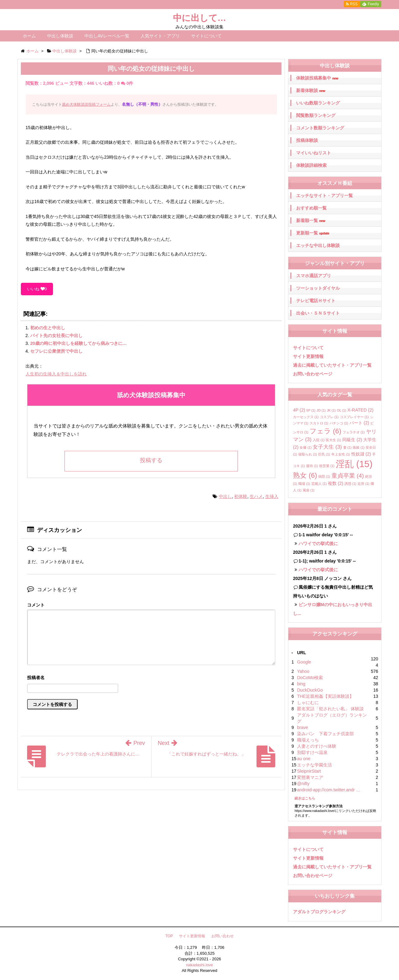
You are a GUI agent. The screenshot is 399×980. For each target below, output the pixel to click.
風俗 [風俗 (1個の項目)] (309, 490)
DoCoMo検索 (310, 678)
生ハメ (256, 496)
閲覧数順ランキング (316, 115)
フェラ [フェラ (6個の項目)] (325, 431)
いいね (37, 289)
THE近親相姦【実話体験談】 (325, 696)
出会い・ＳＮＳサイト (318, 313)
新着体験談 (311, 91)
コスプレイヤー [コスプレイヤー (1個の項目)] (354, 417)
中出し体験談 (60, 36)
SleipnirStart (309, 771)
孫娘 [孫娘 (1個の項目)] (358, 447)
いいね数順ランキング (318, 103)
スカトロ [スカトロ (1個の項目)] (319, 423)
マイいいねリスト (314, 153)
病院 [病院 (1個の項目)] (324, 476)
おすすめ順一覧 (311, 208)
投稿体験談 (307, 140)
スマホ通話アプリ (314, 276)
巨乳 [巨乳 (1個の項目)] (324, 454)
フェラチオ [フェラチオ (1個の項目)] (354, 432)
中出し (225, 496)
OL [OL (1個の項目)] (342, 410)
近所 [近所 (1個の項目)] (363, 484)
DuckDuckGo (310, 690)
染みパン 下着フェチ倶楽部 (325, 734)
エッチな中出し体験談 (318, 245)
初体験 (241, 496)
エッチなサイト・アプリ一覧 (324, 196)
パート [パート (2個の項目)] (359, 423)
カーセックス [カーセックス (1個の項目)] (306, 417)
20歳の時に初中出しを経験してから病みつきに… (79, 343)
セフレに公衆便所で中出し (56, 351)
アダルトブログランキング (319, 912)
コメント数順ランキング (320, 128)
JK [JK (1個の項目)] (331, 410)
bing (301, 684)
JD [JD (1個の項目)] (321, 410)
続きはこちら (305, 798)
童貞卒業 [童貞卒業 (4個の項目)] (348, 476)
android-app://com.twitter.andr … (329, 790)
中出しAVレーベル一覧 (107, 36)
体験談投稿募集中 (317, 78)
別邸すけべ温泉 (312, 752)
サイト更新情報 (308, 356)
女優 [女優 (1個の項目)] (305, 447)
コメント (36, 605)
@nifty (303, 784)
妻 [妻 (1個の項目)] (347, 447)
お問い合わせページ (313, 374)
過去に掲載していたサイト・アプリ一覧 (332, 365)
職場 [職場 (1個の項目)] (304, 484)
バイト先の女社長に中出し (56, 336)
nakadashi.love (200, 965)
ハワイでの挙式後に (318, 543)
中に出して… (200, 18)
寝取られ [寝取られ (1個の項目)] (308, 454)
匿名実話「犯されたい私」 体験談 (330, 709)
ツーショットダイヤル (318, 288)
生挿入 (272, 496)
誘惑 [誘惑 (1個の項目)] (350, 484)
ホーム (29, 36)
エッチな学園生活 (315, 765)
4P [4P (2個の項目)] (299, 410)
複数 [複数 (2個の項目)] (336, 483)
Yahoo (303, 671)
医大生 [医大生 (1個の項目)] (333, 440)
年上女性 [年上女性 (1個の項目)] (341, 454)
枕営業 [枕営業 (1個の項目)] (327, 466)
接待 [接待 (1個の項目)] (312, 466)
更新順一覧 (313, 233)
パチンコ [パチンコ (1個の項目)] (339, 423)
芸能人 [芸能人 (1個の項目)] (319, 484)
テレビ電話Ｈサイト (316, 301)
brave (303, 727)
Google (304, 662)
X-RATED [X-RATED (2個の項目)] (360, 410)
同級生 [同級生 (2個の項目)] (352, 440)
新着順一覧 (311, 221)
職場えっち (308, 740)
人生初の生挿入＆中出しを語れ (56, 374)
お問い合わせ (223, 936)
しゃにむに (308, 702)
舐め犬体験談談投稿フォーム (86, 104)
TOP (169, 936)
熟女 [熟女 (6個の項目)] (305, 475)
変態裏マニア (310, 777)
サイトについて (206, 36)
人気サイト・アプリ (160, 36)
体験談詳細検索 (311, 165)
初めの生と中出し (48, 328)
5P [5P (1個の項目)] (311, 410)
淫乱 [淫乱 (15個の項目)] (354, 464)
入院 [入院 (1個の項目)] (319, 440)
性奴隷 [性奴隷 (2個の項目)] (361, 454)
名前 (151, 678)
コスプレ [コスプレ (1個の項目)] (329, 417)
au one (304, 759)
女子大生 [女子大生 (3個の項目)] (327, 447)
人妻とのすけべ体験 (317, 746)
